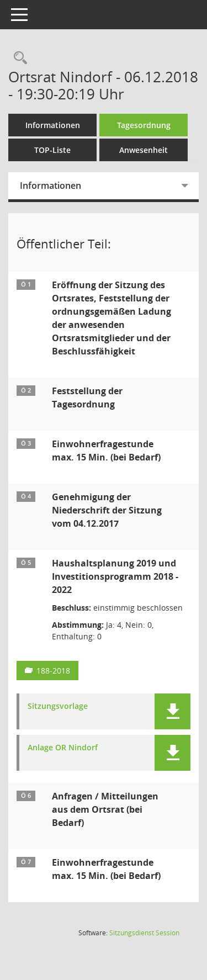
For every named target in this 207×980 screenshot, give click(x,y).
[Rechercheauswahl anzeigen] (18, 58)
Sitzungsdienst (144, 933)
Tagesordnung (144, 125)
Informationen (53, 125)
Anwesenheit (144, 150)
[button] (173, 711)
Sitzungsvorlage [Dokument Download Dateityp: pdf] (58, 706)
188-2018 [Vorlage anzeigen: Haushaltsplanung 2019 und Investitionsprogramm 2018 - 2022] (53, 671)
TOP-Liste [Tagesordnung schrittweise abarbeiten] (52, 150)
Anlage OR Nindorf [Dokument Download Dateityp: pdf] (63, 748)
